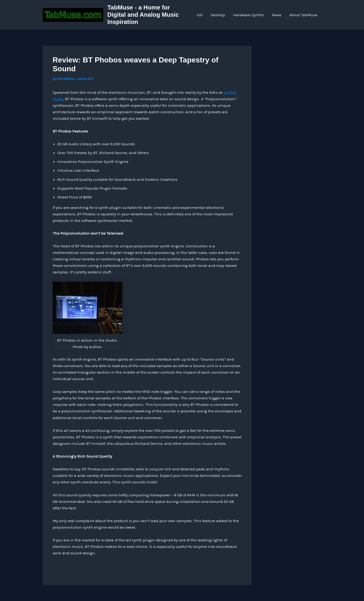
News (277, 15)
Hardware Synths (249, 15)
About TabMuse (303, 15)
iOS (200, 15)
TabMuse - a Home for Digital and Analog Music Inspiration (143, 15)
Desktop (218, 15)
